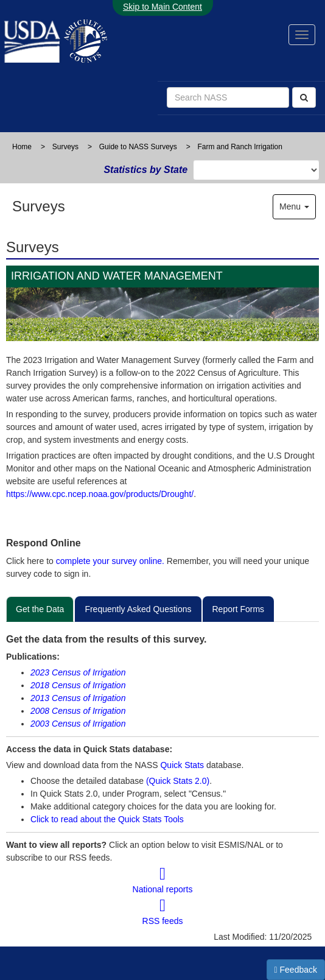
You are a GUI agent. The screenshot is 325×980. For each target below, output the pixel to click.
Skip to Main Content (162, 7)
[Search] (304, 97)
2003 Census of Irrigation (78, 724)
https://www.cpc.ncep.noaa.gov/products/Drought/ (100, 494)
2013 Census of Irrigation (78, 698)
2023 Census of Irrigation (78, 672)
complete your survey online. (110, 561)
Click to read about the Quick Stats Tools (107, 819)
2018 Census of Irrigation (78, 685)
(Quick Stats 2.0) (178, 781)
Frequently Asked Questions (138, 609)
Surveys (65, 147)
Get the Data (40, 609)
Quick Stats (182, 765)
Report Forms (239, 609)
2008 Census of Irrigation (78, 711)
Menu (294, 206)
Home (22, 147)
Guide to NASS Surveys (138, 147)
